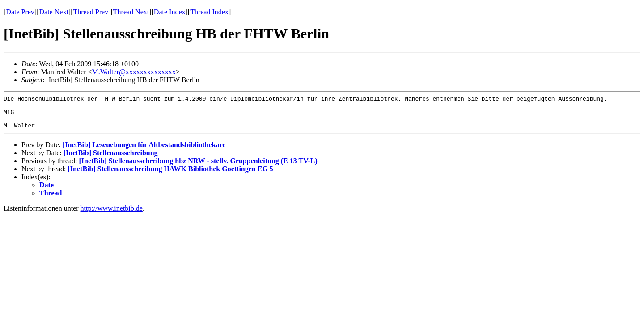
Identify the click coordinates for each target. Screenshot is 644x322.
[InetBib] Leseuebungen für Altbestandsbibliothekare (144, 151)
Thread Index (209, 12)
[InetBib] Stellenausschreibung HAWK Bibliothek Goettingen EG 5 (171, 176)
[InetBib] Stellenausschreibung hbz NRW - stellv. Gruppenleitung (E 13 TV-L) (198, 167)
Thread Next (131, 12)
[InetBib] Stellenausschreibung (111, 159)
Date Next (54, 12)
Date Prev (20, 12)
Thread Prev (91, 12)
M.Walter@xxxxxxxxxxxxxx (133, 72)
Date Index (170, 12)
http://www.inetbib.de (112, 215)
